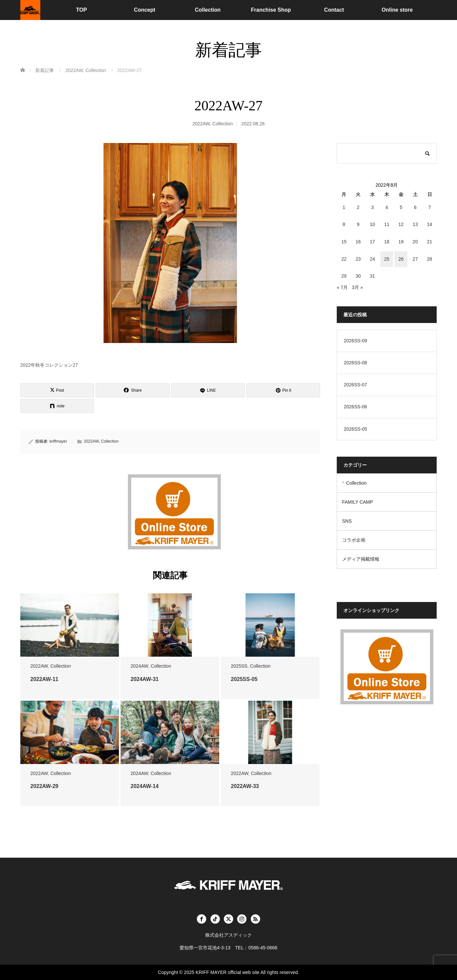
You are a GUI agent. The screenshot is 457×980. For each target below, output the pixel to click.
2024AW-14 (145, 786)
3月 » (357, 287)
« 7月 (342, 287)
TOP (81, 10)
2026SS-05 (355, 429)
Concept (145, 10)
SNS (347, 521)
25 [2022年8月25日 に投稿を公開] (387, 259)
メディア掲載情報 (361, 559)
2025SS (239, 666)
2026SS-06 (355, 407)
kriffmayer (58, 441)
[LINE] (208, 390)
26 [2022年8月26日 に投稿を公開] (401, 259)
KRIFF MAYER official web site (228, 972)
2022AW (201, 124)
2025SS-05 (244, 679)
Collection (208, 10)
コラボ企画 (354, 540)
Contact (334, 10)
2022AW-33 (245, 786)
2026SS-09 (355, 341)
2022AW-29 (44, 786)
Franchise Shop (271, 10)
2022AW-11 (44, 679)
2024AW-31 (145, 679)
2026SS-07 (355, 385)
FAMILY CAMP (358, 502)
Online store (397, 10)
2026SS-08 (355, 363)
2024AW (139, 666)
